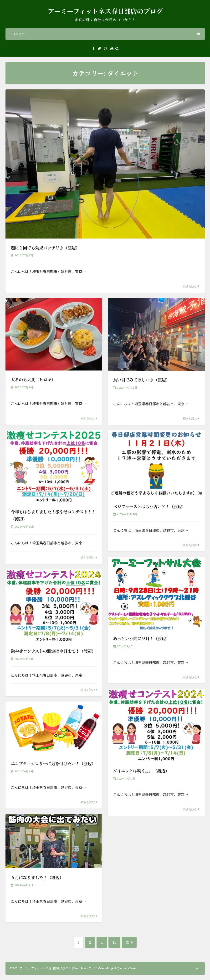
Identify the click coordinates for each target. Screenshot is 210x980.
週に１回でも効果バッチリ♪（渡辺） (45, 248)
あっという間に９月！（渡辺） (141, 638)
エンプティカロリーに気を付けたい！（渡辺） (53, 763)
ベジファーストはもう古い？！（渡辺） (149, 506)
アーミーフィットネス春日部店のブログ (105, 11)
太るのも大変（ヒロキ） (33, 379)
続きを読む (190, 286)
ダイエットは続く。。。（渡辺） (141, 770)
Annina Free (128, 968)
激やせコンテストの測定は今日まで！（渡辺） (53, 651)
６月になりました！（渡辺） (37, 877)
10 (114, 944)
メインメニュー (105, 34)
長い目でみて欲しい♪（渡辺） (141, 380)
